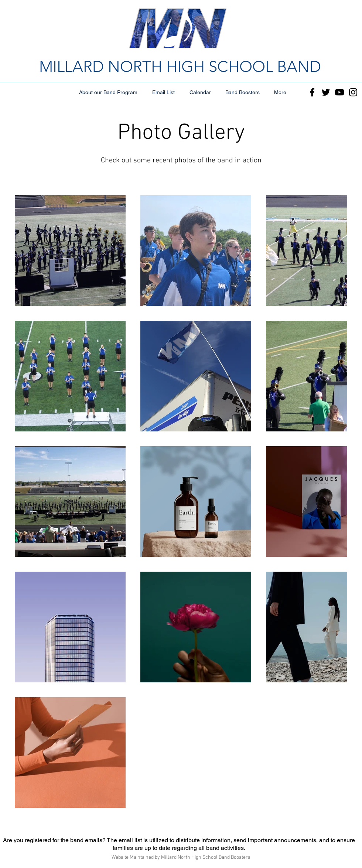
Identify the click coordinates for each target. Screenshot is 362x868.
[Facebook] (312, 92)
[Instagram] (353, 92)
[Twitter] (326, 92)
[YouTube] (339, 92)
